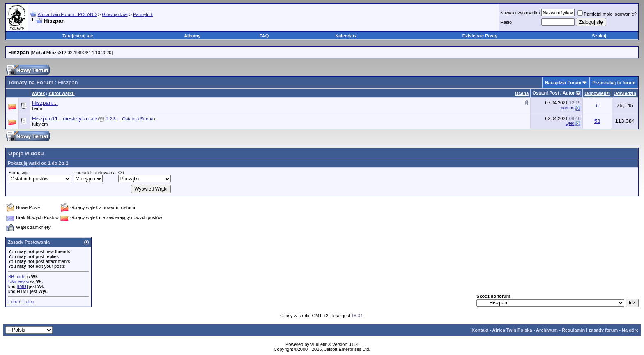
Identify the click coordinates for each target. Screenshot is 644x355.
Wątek (38, 93)
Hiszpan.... (45, 103)
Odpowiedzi (597, 93)
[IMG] (22, 286)
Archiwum (547, 330)
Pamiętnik (143, 14)
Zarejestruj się (78, 36)
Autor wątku (62, 93)
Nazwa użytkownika (520, 13)
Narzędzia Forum (563, 83)
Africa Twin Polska (512, 330)
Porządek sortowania (95, 173)
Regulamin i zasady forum (590, 330)
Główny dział (115, 14)
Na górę (630, 330)
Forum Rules (21, 302)
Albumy (192, 36)
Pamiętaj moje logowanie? (607, 14)
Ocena (522, 93)
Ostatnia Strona (138, 119)
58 (597, 121)
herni (37, 108)
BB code (17, 277)
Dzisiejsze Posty (480, 36)
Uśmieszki (18, 281)
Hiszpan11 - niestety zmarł (64, 119)
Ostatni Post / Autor (553, 93)
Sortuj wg (18, 173)
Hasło (506, 22)
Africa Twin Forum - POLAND (67, 14)
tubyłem (40, 124)
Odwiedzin (625, 93)
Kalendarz (346, 36)
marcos (567, 108)
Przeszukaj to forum (614, 83)
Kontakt (480, 330)
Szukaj (599, 36)
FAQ (264, 36)
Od (121, 173)
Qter (570, 123)
